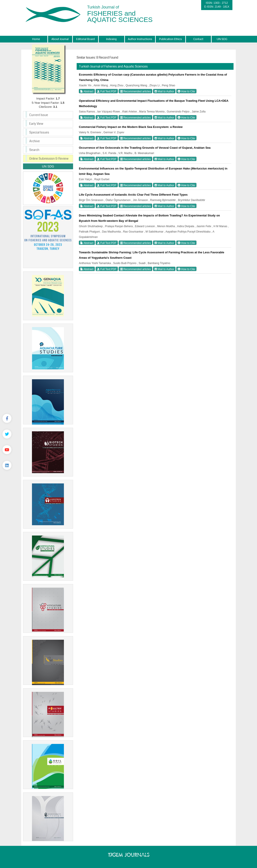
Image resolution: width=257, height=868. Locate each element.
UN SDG (222, 39)
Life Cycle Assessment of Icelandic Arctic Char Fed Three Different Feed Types (133, 195)
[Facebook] (7, 418)
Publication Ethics (171, 39)
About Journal (60, 39)
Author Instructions (140, 39)
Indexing (111, 39)
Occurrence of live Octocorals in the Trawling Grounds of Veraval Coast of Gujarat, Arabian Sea (145, 148)
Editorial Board (85, 39)
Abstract (87, 91)
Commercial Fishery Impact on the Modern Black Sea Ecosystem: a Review (131, 127)
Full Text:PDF (107, 91)
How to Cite (186, 91)
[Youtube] (7, 450)
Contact (198, 39)
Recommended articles (135, 91)
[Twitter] (7, 434)
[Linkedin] (7, 465)
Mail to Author (164, 91)
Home (36, 39)
